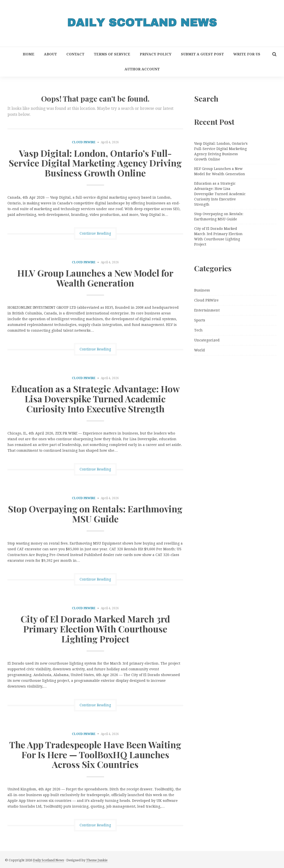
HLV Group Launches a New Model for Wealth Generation (95, 278)
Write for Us (247, 54)
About (50, 54)
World (200, 350)
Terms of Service (112, 54)
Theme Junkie (97, 860)
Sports (200, 320)
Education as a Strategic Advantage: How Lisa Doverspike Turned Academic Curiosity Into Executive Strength (95, 398)
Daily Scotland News (48, 860)
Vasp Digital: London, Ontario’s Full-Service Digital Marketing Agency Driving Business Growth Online (95, 163)
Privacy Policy (156, 54)
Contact (75, 54)
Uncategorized (207, 340)
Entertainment (207, 310)
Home (29, 54)
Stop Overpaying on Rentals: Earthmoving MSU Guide (95, 514)
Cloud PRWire (84, 142)
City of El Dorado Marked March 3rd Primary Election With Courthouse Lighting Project (95, 629)
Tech (198, 330)
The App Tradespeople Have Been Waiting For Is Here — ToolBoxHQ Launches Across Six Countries (95, 754)
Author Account (142, 69)
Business (202, 290)
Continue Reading (95, 233)
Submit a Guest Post (202, 54)
